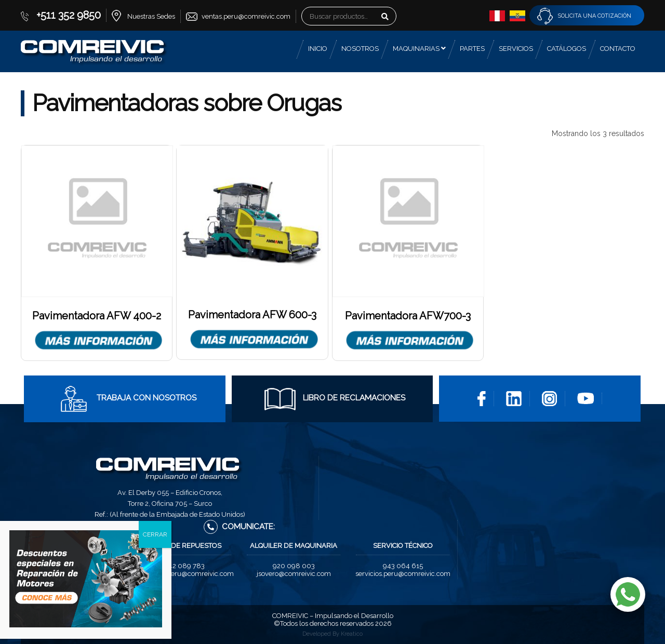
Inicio (318, 49)
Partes (472, 49)
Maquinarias (419, 49)
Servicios (516, 49)
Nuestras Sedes (151, 16)
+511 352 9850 (69, 15)
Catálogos (567, 49)
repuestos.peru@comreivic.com (184, 574)
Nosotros (360, 49)
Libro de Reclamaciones (335, 398)
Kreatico (352, 634)
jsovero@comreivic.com (294, 574)
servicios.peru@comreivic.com (403, 574)
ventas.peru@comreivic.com (246, 16)
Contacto (618, 49)
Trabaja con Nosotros (127, 398)
